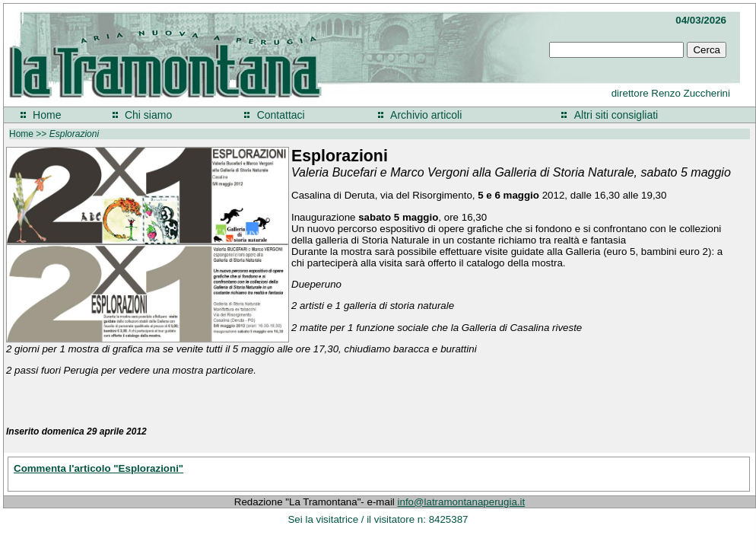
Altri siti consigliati (616, 115)
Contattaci (281, 115)
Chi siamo (148, 115)
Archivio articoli (426, 115)
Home (47, 115)
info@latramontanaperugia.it (462, 502)
